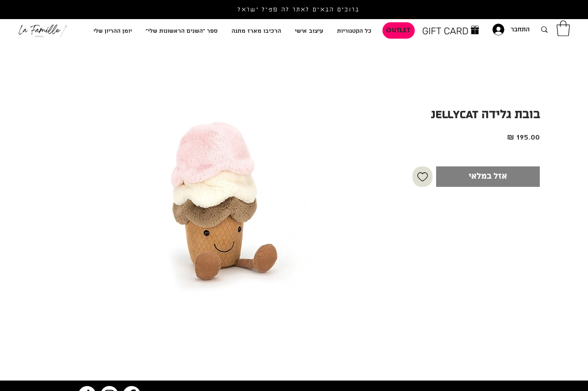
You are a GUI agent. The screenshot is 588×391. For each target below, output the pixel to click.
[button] (563, 28)
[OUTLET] (399, 30)
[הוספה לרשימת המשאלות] (423, 177)
